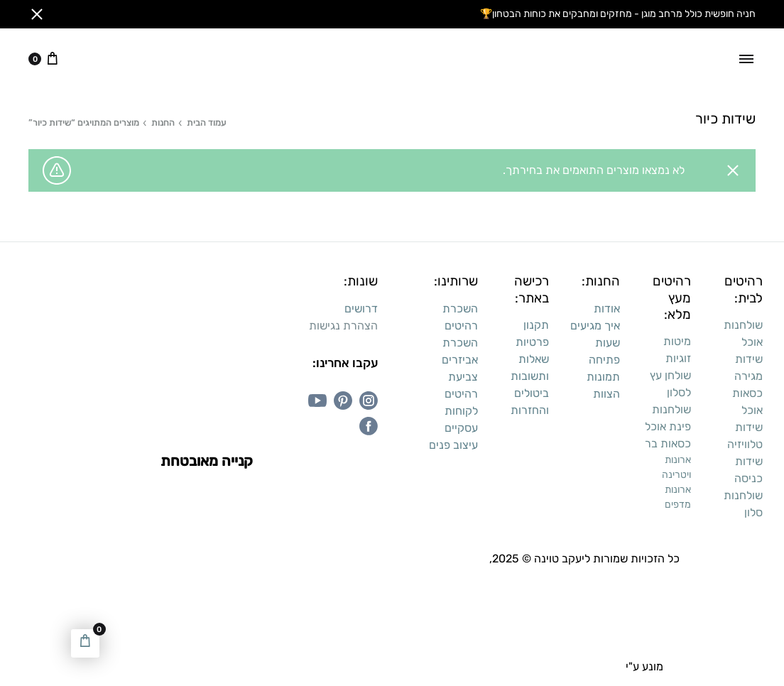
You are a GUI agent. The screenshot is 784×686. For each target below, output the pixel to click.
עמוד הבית (207, 123)
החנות (163, 123)
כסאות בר (668, 443)
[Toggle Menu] (746, 59)
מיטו (681, 341)
